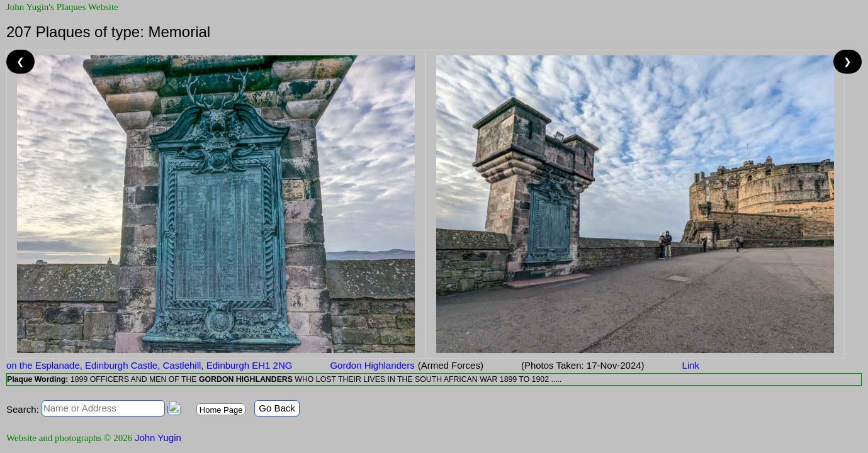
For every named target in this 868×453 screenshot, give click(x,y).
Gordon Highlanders (372, 365)
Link (691, 365)
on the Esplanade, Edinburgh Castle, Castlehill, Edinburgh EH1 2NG (149, 365)
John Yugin (158, 438)
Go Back (277, 408)
